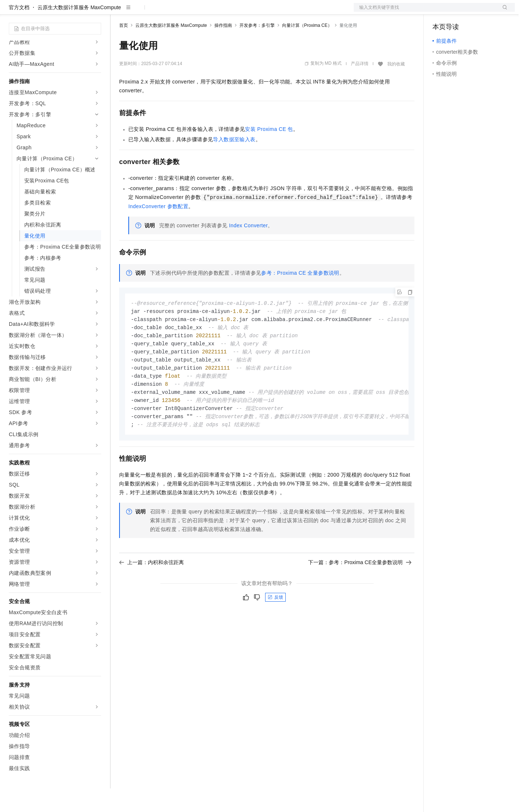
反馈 (275, 627)
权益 (141, 12)
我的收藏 (396, 88)
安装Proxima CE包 (269, 153)
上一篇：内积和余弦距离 (152, 592)
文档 (425, 12)
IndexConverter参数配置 (158, 230)
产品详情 (360, 87)
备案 (441, 12)
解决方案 (118, 12)
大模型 (75, 12)
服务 (217, 12)
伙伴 (199, 12)
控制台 (458, 12)
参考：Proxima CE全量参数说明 (300, 296)
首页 (124, 49)
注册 (476, 12)
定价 (159, 12)
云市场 (179, 12)
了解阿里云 (242, 12)
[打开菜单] (12, 12)
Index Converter (249, 249)
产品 (96, 12)
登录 (503, 12)
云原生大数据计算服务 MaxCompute (79, 31)
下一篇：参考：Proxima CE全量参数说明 (360, 592)
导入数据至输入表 (234, 163)
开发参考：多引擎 (257, 49)
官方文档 (19, 31)
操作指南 (223, 49)
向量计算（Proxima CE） (307, 49)
